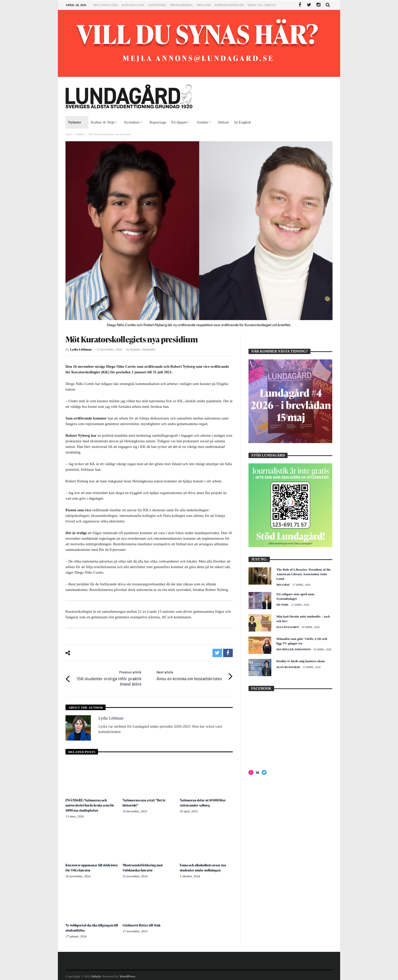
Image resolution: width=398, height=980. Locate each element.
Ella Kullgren (288, 627)
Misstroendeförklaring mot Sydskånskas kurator (144, 865)
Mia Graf (284, 585)
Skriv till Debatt (262, 5)
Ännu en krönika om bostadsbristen (189, 674)
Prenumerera (181, 5)
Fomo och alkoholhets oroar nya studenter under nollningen (205, 865)
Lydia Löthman (81, 349)
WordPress (127, 974)
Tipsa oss (204, 5)
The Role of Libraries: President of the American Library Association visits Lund (304, 574)
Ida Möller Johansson (294, 649)
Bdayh (96, 974)
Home (69, 134)
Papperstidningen (229, 5)
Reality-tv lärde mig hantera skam (301, 661)
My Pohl (283, 605)
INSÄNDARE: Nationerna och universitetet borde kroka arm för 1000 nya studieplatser (92, 803)
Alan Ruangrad (289, 667)
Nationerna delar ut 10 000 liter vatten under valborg (204, 801)
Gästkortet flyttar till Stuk (143, 923)
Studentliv (149, 349)
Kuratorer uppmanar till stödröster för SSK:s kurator (87, 865)
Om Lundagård (106, 5)
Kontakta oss (133, 5)
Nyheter (80, 134)
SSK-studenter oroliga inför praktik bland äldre (107, 677)
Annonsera (157, 5)
